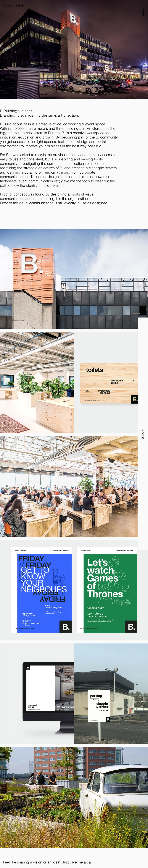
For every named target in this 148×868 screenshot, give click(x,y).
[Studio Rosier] (27, 5)
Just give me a (75, 862)
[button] (143, 19)
